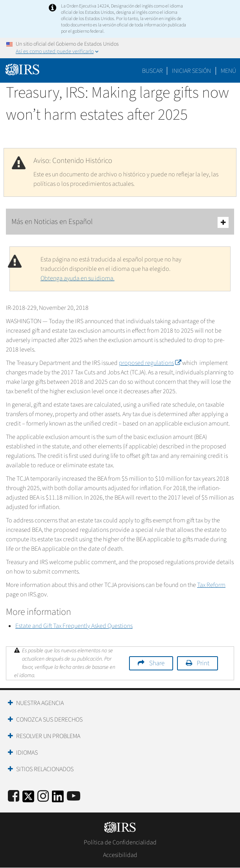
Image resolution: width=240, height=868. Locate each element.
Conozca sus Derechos (49, 720)
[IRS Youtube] (74, 797)
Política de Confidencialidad (120, 842)
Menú (228, 71)
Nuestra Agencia (40, 703)
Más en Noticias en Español (120, 222)
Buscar (152, 71)
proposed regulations (150, 363)
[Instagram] (43, 797)
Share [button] (157, 663)
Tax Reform (211, 585)
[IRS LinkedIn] (58, 799)
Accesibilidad (120, 855)
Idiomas (27, 753)
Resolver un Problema (48, 736)
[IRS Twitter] (28, 799)
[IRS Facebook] (14, 797)
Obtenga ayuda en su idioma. (78, 278)
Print (203, 663)
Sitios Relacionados (45, 769)
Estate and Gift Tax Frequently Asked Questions (74, 626)
